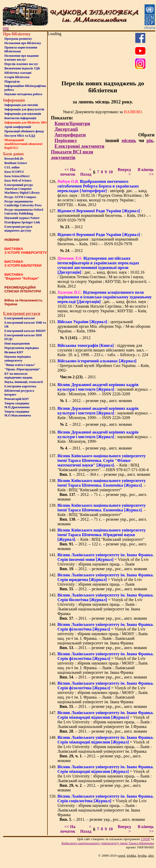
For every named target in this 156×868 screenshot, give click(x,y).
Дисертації (66, 129)
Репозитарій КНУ (17, 399)
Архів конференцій (18, 127)
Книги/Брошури (72, 123)
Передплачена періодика (22, 348)
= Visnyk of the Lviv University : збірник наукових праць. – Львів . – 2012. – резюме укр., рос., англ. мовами (106, 562)
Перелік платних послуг (21, 64)
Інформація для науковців (23, 114)
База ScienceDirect (17, 176)
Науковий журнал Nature (22, 218)
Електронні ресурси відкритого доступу (18, 229)
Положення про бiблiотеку (23, 43)
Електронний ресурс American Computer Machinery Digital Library (22, 189)
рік (150, 140)
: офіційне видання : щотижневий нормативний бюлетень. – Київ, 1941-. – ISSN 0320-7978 (100, 239)
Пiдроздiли (12, 81)
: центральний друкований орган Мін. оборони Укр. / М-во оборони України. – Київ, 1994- (104, 326)
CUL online (12, 167)
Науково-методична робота (23, 94)
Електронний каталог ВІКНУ (25, 331)
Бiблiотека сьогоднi (18, 73)
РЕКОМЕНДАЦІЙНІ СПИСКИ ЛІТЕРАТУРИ (23, 289)
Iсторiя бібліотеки (17, 77)
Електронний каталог (20, 318)
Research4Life (14, 159)
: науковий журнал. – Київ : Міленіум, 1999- (105, 437)
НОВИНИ (12, 240)
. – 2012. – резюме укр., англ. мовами (96, 401)
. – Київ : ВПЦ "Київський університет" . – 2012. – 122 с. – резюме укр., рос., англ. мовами (102, 539)
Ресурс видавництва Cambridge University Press (23, 203)
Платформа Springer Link (22, 222)
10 (111, 172)
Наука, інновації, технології (24, 382)
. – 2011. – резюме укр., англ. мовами (96, 448)
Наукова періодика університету (18, 359)
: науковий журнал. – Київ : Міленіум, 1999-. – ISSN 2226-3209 (105, 389)
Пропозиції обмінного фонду (24, 131)
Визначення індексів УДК (22, 68)
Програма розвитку (18, 39)
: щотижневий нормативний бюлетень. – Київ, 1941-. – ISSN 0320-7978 (104, 215)
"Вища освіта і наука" (20, 365)
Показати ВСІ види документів (72, 155)
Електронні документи (80, 146)
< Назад (86, 172)
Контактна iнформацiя (20, 118)
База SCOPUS (14, 172)
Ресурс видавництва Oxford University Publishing (24, 212)
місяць (129, 140)
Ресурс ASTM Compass (20, 197)
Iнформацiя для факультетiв (24, 109)
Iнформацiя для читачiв (21, 105)
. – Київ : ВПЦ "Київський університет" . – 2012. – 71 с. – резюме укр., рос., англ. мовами (102, 490)
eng (6, 28)
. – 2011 (78, 377)
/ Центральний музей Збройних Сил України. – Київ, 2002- (104, 366)
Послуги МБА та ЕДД (20, 136)
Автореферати (70, 135)
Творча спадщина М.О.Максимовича (18, 413)
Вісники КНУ (14, 352)
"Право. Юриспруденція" (22, 369)
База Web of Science (18, 181)
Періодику (66, 140)
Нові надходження (17, 343)
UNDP (145, 839)
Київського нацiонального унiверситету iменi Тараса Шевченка (108, 843)
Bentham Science (16, 163)
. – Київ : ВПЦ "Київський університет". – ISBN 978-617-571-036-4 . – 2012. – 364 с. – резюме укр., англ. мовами (104, 465)
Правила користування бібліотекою (21, 49)
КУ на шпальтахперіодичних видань (18, 376)
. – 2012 (71, 227)
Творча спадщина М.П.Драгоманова (17, 405)
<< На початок (68, 172)
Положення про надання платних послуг (22, 58)
